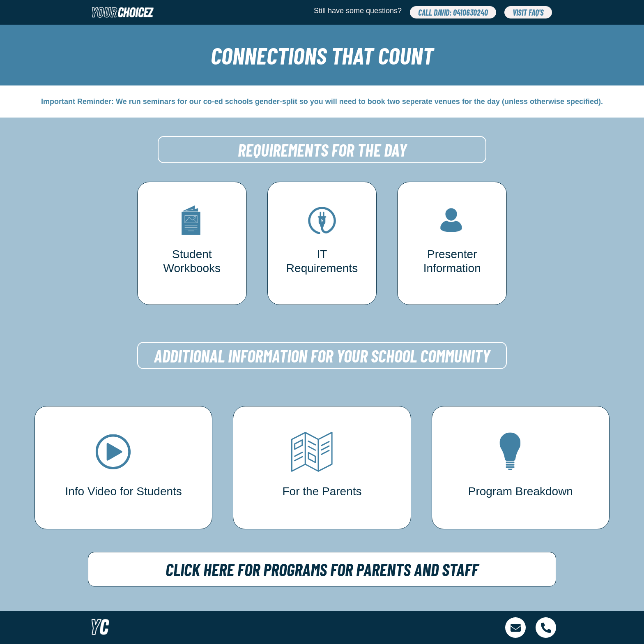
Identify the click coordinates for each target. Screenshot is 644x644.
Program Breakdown (521, 491)
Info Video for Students (123, 491)
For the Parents (322, 491)
